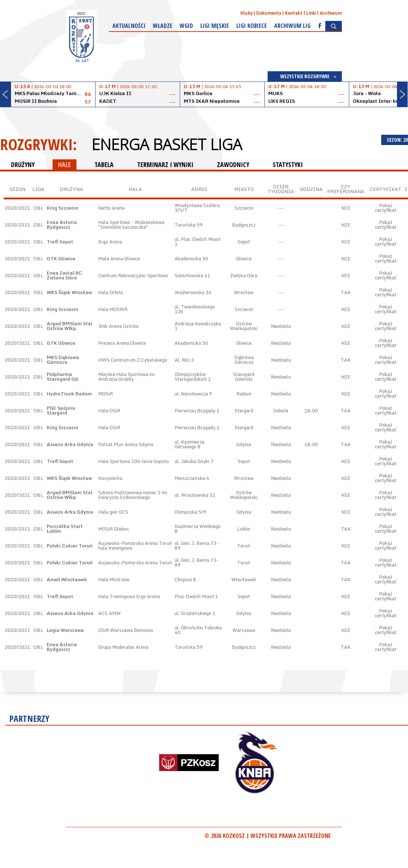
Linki (311, 13)
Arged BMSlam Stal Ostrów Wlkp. (69, 326)
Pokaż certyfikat (386, 208)
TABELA (104, 164)
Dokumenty (269, 13)
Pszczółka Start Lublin (65, 529)
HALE (65, 164)
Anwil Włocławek (67, 579)
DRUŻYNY (23, 164)
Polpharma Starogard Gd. (63, 377)
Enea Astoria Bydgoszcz (62, 225)
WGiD (186, 26)
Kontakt (294, 13)
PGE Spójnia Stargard (61, 410)
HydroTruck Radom (69, 394)
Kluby (246, 13)
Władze (163, 26)
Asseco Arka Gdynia (70, 444)
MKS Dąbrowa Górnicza (63, 360)
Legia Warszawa (65, 630)
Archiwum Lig (292, 26)
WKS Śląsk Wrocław (69, 292)
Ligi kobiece (252, 26)
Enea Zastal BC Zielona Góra (65, 275)
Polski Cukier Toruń (70, 546)
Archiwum (331, 13)
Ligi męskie (215, 26)
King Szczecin (62, 208)
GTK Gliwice (61, 258)
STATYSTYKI (288, 164)
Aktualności (129, 26)
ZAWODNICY (233, 164)
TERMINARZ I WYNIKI (165, 164)
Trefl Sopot (60, 242)
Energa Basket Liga (167, 144)
